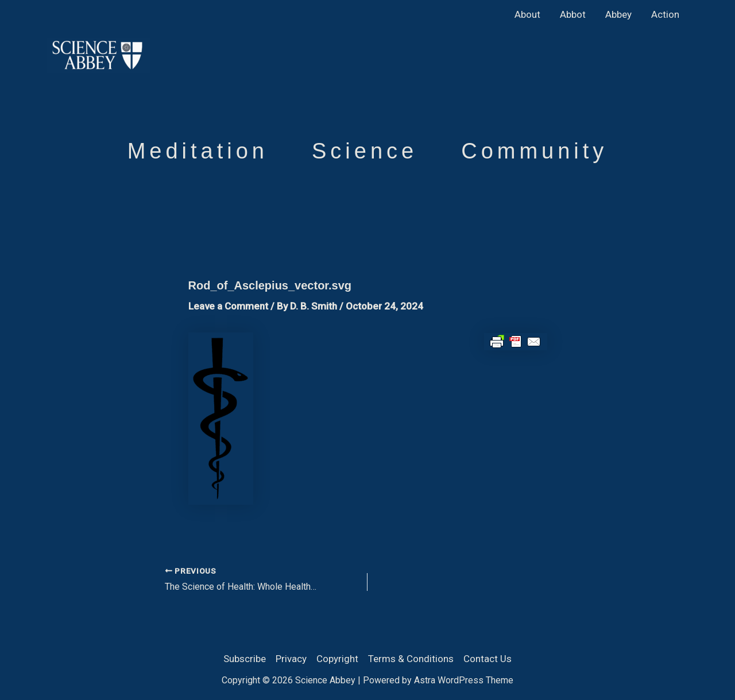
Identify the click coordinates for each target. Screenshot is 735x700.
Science (365, 151)
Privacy (291, 659)
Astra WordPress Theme (464, 680)
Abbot (573, 14)
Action (665, 14)
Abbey (618, 14)
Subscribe (245, 659)
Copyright (337, 659)
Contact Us (488, 659)
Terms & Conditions (411, 659)
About (527, 14)
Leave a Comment (228, 306)
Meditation (198, 151)
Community (534, 151)
